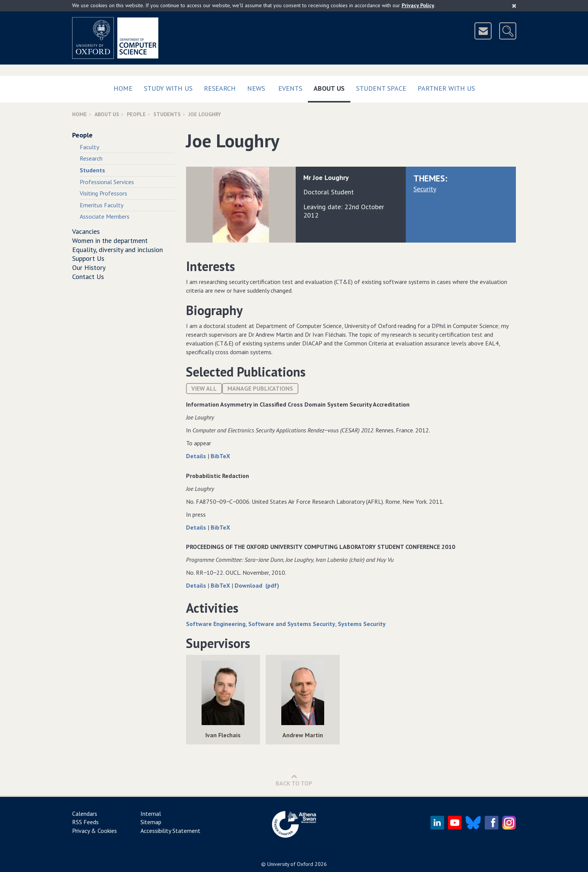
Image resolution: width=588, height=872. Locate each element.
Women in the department (110, 240)
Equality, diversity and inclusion (117, 250)
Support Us (88, 258)
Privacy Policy (418, 5)
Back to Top (294, 780)
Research (220, 88)
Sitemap (151, 822)
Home (123, 88)
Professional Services (107, 182)
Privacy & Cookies (95, 831)
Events (290, 88)
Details (197, 456)
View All (204, 388)
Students (167, 114)
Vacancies (86, 231)
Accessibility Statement (170, 831)
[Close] (514, 6)
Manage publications (260, 388)
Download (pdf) (257, 585)
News (256, 88)
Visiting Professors (103, 193)
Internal (151, 814)
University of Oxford (290, 864)
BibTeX (220, 456)
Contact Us (88, 277)
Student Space (381, 88)
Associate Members (105, 216)
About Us (332, 87)
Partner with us (446, 88)
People (136, 114)
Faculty (89, 147)
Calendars (85, 814)
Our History (89, 267)
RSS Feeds (85, 822)
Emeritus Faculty (102, 205)
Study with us (168, 88)
